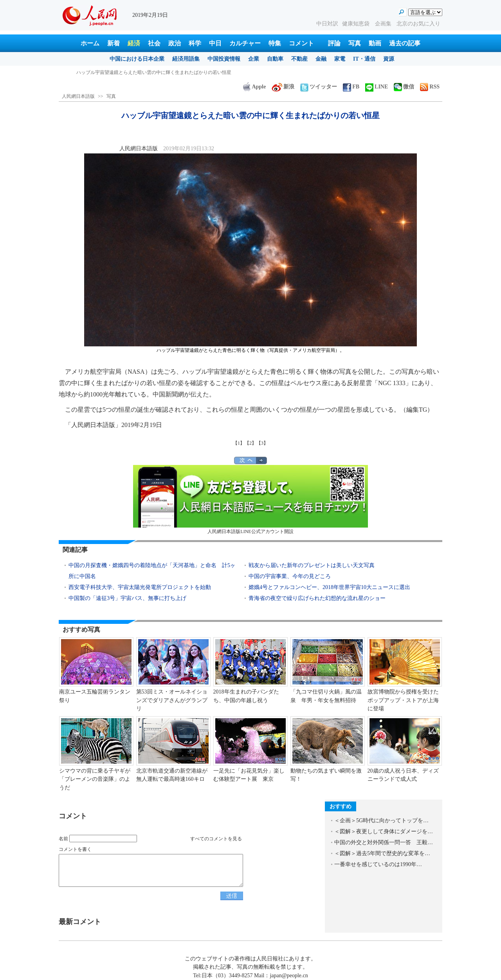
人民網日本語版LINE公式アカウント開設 (250, 500)
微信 (404, 87)
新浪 (283, 87)
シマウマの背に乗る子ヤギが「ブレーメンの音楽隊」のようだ (95, 779)
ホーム (90, 43)
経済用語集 (186, 59)
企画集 (384, 24)
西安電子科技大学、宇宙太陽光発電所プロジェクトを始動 (140, 587)
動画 (375, 43)
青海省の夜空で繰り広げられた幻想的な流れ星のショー (317, 598)
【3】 (262, 443)
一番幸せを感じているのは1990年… (378, 864)
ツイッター (319, 87)
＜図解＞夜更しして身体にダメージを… (384, 831)
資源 (389, 59)
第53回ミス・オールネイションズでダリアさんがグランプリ (172, 700)
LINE (377, 87)
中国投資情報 (224, 59)
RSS (430, 87)
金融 (321, 59)
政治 (175, 43)
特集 (275, 43)
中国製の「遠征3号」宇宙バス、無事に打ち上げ (127, 598)
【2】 (250, 443)
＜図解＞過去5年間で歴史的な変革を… (382, 853)
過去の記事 (405, 43)
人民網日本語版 (78, 96)
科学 (195, 43)
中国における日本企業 (137, 59)
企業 (254, 59)
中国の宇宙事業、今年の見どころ (290, 576)
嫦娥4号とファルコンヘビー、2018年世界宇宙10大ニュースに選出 (329, 587)
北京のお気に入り (418, 24)
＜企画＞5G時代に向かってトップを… (381, 821)
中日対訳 (327, 24)
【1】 (239, 443)
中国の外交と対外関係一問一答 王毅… (384, 842)
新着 (114, 43)
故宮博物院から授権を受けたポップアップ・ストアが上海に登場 (403, 700)
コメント (301, 43)
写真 (355, 43)
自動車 (275, 59)
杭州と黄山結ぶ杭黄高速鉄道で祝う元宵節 (121, 72)
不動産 (299, 59)
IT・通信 (364, 59)
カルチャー (245, 43)
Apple (254, 87)
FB (351, 87)
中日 (215, 43)
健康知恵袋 (357, 24)
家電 (340, 59)
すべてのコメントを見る (216, 839)
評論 (334, 43)
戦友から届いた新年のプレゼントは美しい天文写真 (312, 565)
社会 (154, 43)
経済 (134, 43)
